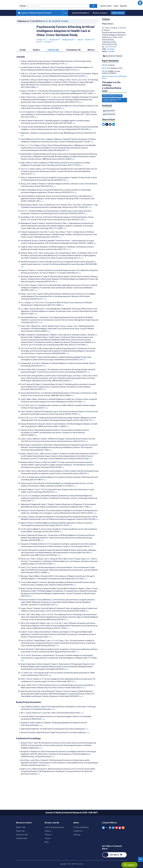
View (66, 75)
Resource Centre (24, 833)
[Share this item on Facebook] (110, 135)
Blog (47, 853)
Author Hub (21, 838)
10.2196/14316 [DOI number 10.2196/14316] (111, 58)
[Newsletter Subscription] (114, 865)
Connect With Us (109, 833)
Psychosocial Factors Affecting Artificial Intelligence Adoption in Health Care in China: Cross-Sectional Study (65, 42)
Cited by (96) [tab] (53, 61)
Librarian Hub (22, 849)
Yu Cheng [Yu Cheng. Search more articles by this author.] (49, 53)
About (76, 833)
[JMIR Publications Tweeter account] (107, 838)
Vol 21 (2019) (56, 32)
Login (116, 17)
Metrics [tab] (91, 61)
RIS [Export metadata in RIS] (103, 82)
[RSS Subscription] (123, 838)
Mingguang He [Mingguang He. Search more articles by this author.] (69, 50)
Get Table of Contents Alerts (112, 858)
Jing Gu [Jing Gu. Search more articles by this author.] (81, 50)
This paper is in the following (114, 97)
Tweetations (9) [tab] (73, 61)
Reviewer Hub (22, 845)
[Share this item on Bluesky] (103, 135)
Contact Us (78, 842)
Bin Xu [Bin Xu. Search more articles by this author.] (39, 53)
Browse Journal (52, 833)
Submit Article (118, 24)
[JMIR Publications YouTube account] (117, 838)
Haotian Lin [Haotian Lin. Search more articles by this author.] (90, 50)
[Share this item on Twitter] (107, 135)
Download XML (109, 125)
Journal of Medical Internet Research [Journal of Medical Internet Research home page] (35, 24)
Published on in (43, 32)
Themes (48, 845)
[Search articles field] (59, 17)
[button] (140, 3)
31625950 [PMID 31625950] (110, 60)
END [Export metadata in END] (104, 76)
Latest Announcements (54, 838)
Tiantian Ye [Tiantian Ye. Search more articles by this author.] (42, 50)
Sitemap (77, 845)
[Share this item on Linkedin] (113, 135)
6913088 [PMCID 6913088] (111, 62)
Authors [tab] (37, 61)
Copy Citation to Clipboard (113, 67)
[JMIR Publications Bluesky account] (103, 838)
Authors (48, 842)
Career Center (106, 17)
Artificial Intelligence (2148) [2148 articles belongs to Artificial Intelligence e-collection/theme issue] (112, 106)
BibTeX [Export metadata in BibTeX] (105, 79)
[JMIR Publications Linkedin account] (113, 838)
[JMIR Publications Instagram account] (120, 838)
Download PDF (109, 121)
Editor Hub (20, 842)
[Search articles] (93, 17)
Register (123, 17)
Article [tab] (23, 61)
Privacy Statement (81, 838)
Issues (48, 849)
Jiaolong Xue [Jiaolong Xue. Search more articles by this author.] (55, 50)
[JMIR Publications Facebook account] (110, 838)
